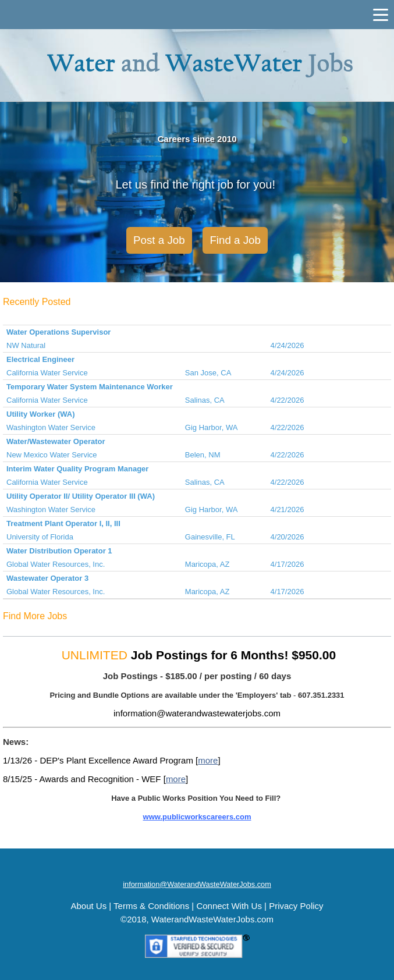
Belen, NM (203, 455)
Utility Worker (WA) (41, 414)
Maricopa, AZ (207, 564)
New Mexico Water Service (52, 455)
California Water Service (47, 373)
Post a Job (159, 240)
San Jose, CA (208, 373)
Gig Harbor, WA (212, 427)
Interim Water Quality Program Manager (77, 469)
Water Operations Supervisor (58, 332)
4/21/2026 (287, 509)
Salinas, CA (205, 400)
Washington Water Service (51, 427)
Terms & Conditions (151, 906)
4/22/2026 (287, 400)
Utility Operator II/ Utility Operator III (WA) (81, 496)
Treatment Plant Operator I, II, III (63, 523)
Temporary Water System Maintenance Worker (90, 387)
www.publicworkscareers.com (197, 817)
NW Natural (26, 345)
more (208, 760)
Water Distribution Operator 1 (59, 551)
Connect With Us (229, 906)
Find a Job (235, 240)
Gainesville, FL (210, 537)
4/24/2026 (287, 345)
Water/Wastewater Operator (56, 441)
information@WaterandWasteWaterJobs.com (197, 884)
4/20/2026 (287, 537)
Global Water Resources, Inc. (56, 564)
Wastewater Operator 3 (47, 578)
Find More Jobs (35, 616)
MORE (243, 835)
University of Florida (40, 537)
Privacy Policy (296, 906)
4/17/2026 (287, 564)
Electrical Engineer (40, 359)
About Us (88, 906)
